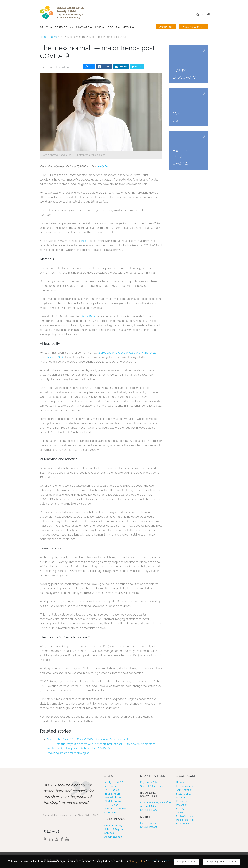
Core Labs (110, 812)
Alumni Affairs (148, 806)
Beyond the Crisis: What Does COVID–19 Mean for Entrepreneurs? (88, 740)
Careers (180, 812)
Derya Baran (88, 316)
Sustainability (184, 794)
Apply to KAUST (114, 782)
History (180, 782)
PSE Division (111, 805)
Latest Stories (148, 823)
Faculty (180, 809)
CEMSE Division (113, 801)
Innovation (182, 805)
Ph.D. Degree (112, 790)
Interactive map (185, 786)
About (114, 27)
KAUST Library (149, 810)
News (128, 27)
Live (100, 27)
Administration (184, 790)
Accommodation (114, 837)
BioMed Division (113, 797)
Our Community (113, 825)
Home (44, 37)
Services (109, 833)
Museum (181, 797)
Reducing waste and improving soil (69, 753)
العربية (206, 15)
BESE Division (112, 794)
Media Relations (185, 820)
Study (46, 27)
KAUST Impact (149, 827)
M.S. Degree (111, 786)
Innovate (84, 27)
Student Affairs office (152, 786)
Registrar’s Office (150, 782)
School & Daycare (114, 829)
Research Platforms (115, 809)
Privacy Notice (137, 861)
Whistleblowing (185, 824)
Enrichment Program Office (155, 802)
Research (64, 27)
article (84, 241)
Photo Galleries (185, 816)
